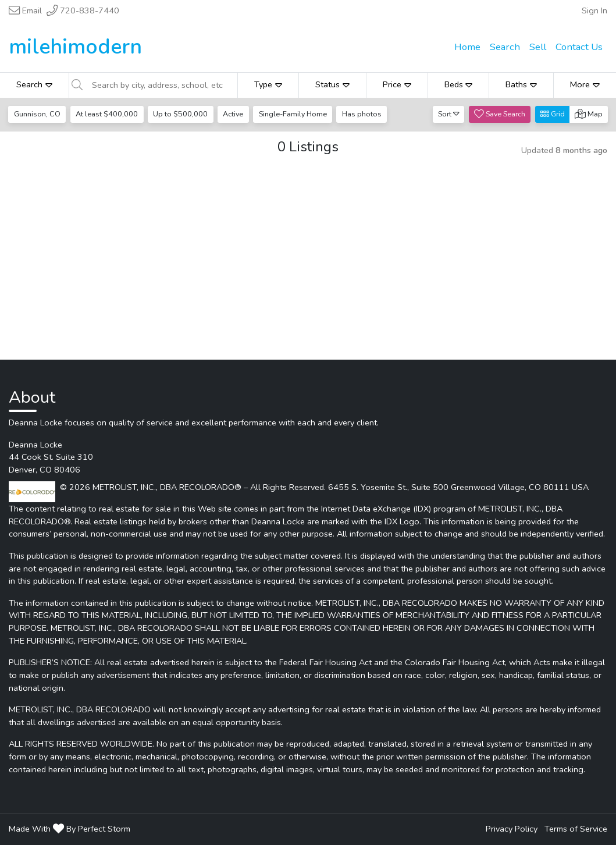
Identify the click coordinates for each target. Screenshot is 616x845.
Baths (521, 84)
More (585, 84)
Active (233, 114)
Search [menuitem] (505, 47)
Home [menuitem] (467, 47)
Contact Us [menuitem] (579, 47)
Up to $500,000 (180, 114)
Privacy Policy (512, 829)
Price (397, 84)
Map (589, 114)
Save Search (500, 114)
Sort (449, 114)
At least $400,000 (107, 114)
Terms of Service (576, 829)
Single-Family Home (293, 114)
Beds (459, 84)
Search (34, 84)
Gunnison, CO (37, 114)
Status (332, 84)
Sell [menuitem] (538, 47)
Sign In (594, 10)
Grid (553, 114)
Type (268, 84)
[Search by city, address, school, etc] (161, 85)
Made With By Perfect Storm (70, 829)
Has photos (362, 114)
